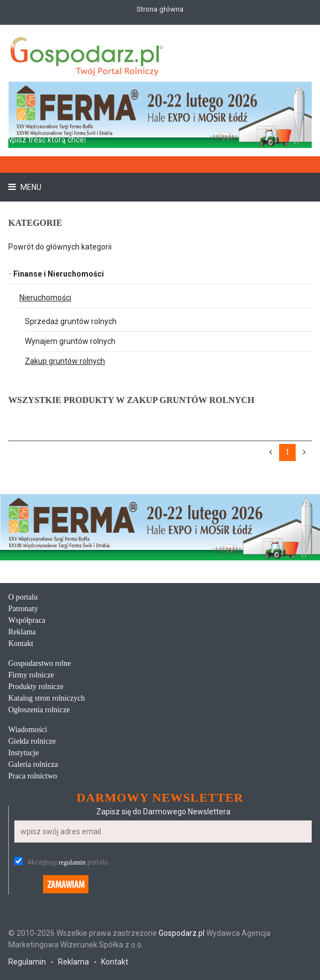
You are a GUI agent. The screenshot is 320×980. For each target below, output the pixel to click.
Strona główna (160, 9)
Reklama (22, 632)
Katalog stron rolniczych (46, 698)
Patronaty (23, 609)
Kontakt (21, 643)
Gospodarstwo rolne (40, 663)
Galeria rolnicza (33, 764)
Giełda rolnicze (32, 741)
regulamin (72, 862)
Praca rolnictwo (33, 776)
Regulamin (27, 962)
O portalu (23, 597)
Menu (30, 187)
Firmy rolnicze (31, 675)
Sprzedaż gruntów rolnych (71, 321)
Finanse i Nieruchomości (56, 274)
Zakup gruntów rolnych (65, 361)
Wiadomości (28, 730)
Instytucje (23, 753)
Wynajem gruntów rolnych (70, 341)
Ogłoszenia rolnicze (39, 710)
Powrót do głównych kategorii (60, 247)
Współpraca (27, 620)
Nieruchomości (45, 298)
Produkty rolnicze (36, 687)
